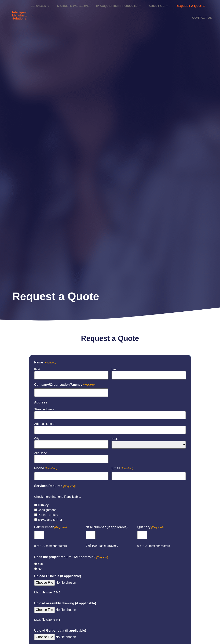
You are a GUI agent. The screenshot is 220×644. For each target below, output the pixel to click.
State (115, 437)
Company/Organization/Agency (65, 383)
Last (114, 368)
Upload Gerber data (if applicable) (60, 628)
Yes (40, 562)
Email (122, 467)
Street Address (44, 408)
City (37, 437)
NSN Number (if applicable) (107, 525)
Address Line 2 (44, 422)
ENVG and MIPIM (50, 518)
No (40, 567)
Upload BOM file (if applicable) (58, 574)
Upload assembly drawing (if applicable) (65, 601)
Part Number (51, 525)
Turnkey (43, 503)
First (37, 368)
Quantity (150, 525)
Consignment (47, 508)
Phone (46, 467)
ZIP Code (41, 451)
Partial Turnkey (48, 513)
